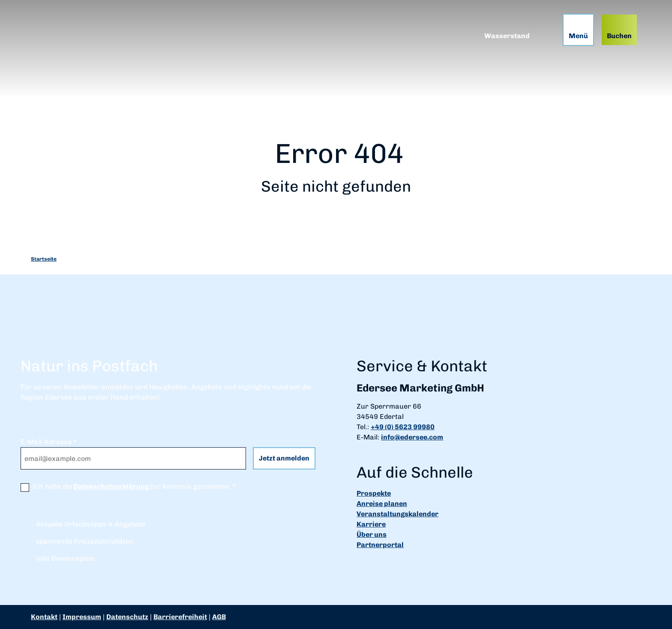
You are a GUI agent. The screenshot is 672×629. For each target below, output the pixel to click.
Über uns (372, 534)
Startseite (44, 259)
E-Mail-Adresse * (49, 442)
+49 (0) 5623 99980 (403, 427)
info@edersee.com (412, 437)
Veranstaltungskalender (397, 514)
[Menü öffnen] (578, 30)
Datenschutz (127, 617)
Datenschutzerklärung (111, 486)
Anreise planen (382, 504)
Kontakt (44, 617)
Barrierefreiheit (180, 617)
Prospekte (374, 493)
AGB (219, 617)
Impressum (82, 617)
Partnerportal (380, 545)
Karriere (371, 524)
